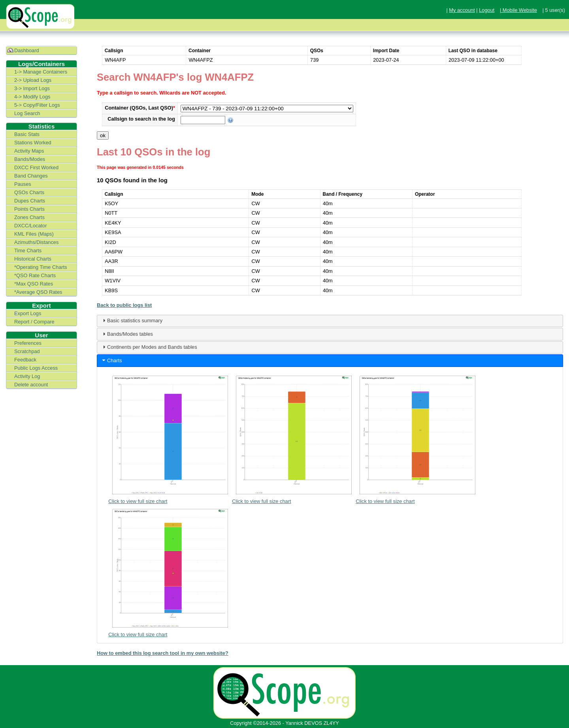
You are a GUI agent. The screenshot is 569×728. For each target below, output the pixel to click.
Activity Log (27, 376)
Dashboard (27, 50)
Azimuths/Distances (36, 242)
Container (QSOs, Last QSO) (140, 108)
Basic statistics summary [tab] (132, 320)
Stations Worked (33, 143)
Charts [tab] (111, 360)
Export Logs (28, 313)
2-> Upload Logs (33, 80)
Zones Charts (29, 217)
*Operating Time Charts (41, 267)
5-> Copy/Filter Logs (37, 105)
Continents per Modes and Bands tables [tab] (149, 347)
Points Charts (29, 209)
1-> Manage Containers (41, 72)
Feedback (25, 360)
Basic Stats (27, 134)
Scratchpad (27, 351)
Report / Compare (34, 322)
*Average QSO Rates (38, 292)
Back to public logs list (124, 305)
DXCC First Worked (36, 167)
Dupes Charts (30, 201)
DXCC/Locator (31, 226)
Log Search (27, 113)
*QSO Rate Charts (35, 275)
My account (462, 10)
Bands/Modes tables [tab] (127, 334)
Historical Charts (33, 259)
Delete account (31, 385)
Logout (487, 10)
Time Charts (28, 251)
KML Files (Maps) (34, 234)
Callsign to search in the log (141, 119)
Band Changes (31, 176)
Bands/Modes (30, 159)
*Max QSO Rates (34, 284)
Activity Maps (29, 151)
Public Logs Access (36, 368)
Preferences (28, 343)
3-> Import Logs (32, 88)
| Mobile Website (518, 10)
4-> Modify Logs (32, 97)
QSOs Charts (29, 192)
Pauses (23, 184)
